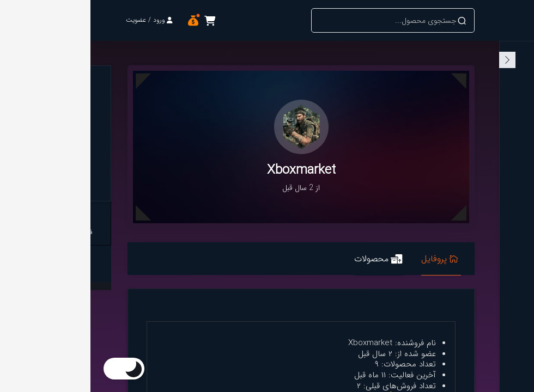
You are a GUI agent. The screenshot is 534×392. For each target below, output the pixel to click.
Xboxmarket (63, 168)
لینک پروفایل (63, 264)
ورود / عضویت (59, 20)
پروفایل (349, 260)
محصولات (288, 260)
